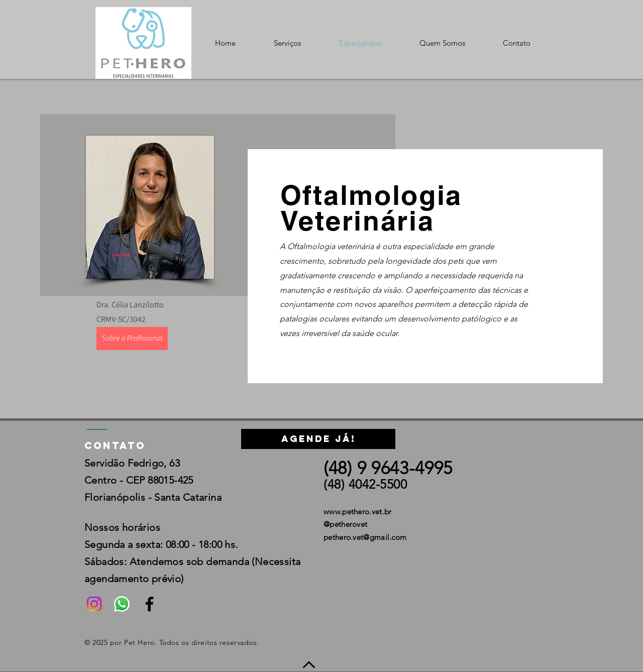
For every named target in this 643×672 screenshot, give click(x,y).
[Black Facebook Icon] (149, 604)
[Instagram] (94, 604)
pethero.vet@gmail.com (365, 537)
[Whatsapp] (122, 604)
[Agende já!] (318, 439)
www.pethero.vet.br (357, 512)
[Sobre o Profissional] (132, 339)
